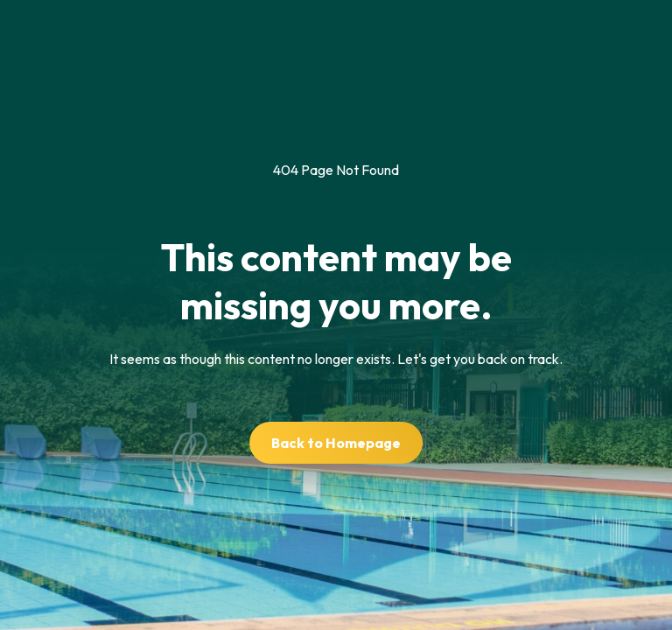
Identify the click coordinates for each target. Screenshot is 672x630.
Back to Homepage (336, 443)
